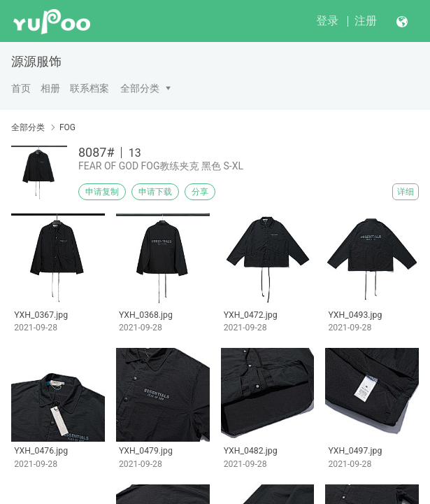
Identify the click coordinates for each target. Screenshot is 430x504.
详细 (406, 192)
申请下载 (155, 192)
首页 (21, 88)
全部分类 (140, 88)
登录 (327, 21)
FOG (67, 127)
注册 (366, 21)
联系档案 (89, 88)
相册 (50, 88)
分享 (200, 192)
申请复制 (102, 192)
